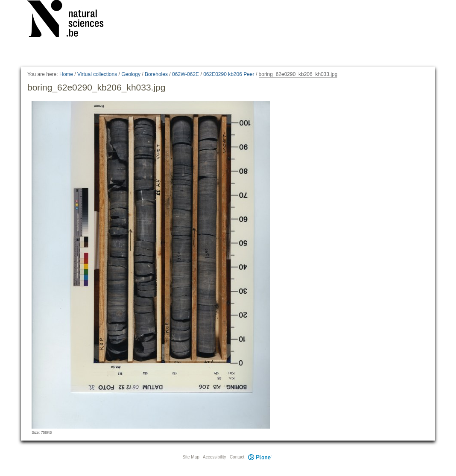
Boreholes (156, 74)
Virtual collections (97, 74)
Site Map (191, 457)
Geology (131, 74)
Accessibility (214, 457)
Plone (260, 457)
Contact (237, 457)
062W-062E (186, 74)
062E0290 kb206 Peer (229, 74)
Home (66, 74)
